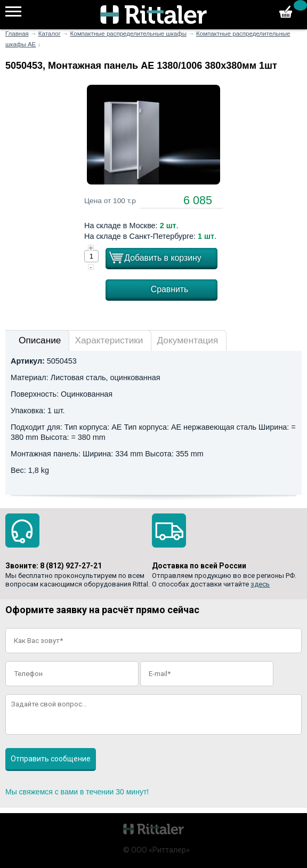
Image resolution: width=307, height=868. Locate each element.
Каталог (50, 34)
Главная (17, 34)
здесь (260, 584)
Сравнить (170, 289)
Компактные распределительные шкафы (128, 34)
